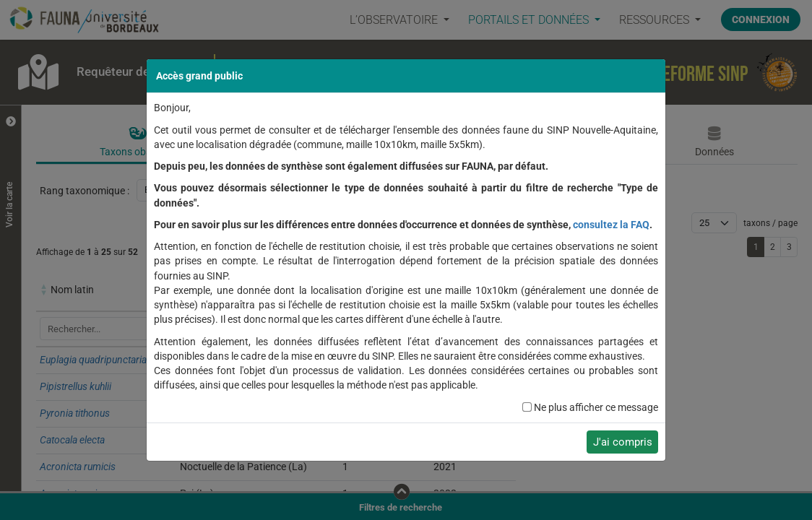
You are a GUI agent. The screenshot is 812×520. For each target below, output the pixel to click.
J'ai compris (623, 442)
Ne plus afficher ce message (596, 407)
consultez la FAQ (611, 225)
